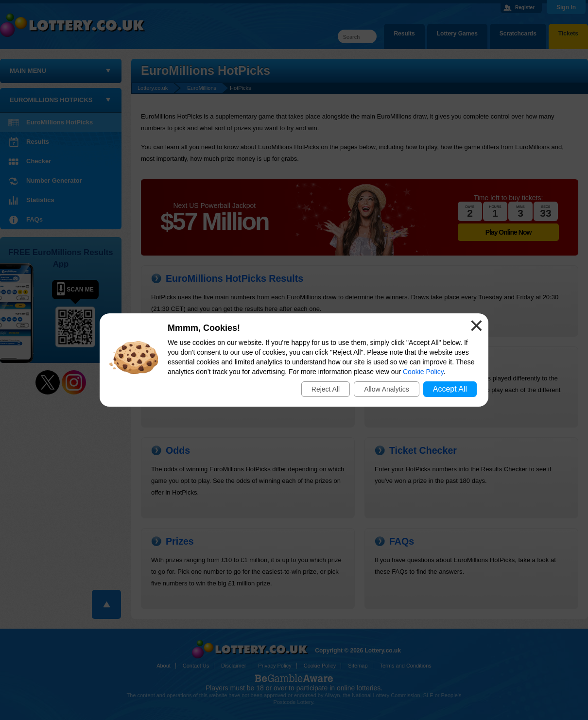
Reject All (326, 389)
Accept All (450, 389)
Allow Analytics (387, 389)
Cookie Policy (423, 372)
